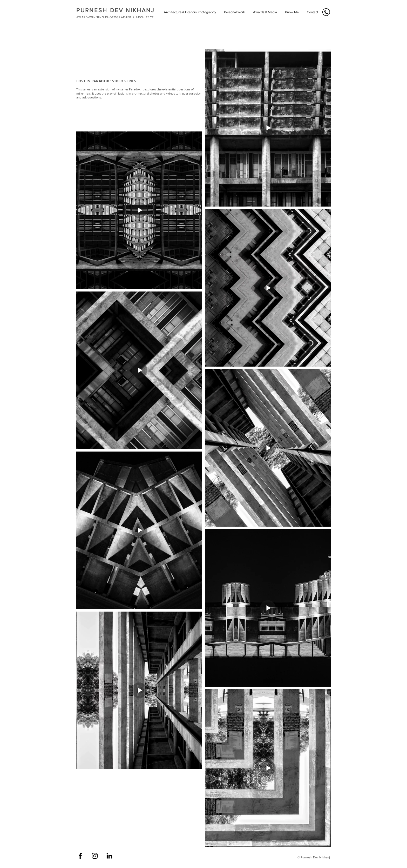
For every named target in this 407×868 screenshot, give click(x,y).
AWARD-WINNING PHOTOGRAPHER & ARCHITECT (115, 17)
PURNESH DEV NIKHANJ (116, 10)
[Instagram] (95, 856)
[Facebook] (80, 856)
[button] (190, 12)
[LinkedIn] (109, 856)
